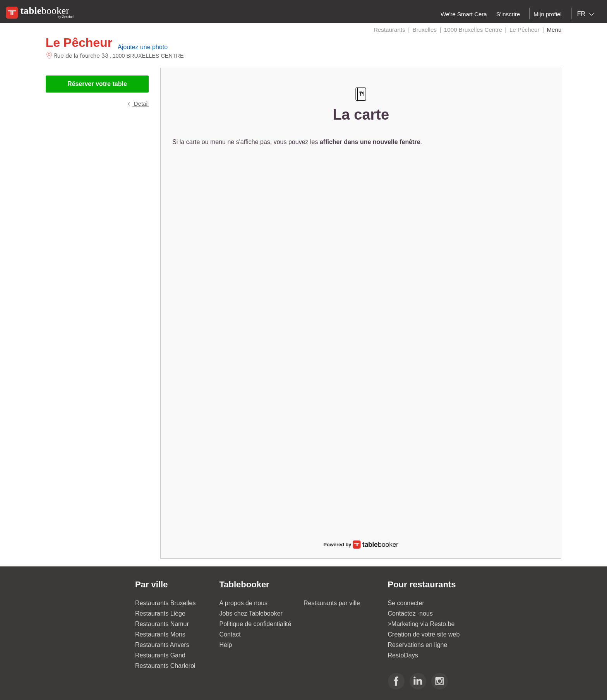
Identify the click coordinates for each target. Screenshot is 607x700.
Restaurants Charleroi (165, 666)
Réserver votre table (97, 84)
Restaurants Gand (160, 655)
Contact (230, 634)
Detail (138, 104)
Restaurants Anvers (162, 645)
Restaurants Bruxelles (165, 603)
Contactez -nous (411, 613)
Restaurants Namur (162, 624)
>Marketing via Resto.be (421, 624)
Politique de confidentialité (255, 624)
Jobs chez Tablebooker (251, 613)
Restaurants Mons (160, 634)
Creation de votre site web (424, 634)
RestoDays (403, 655)
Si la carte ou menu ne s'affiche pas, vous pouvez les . (297, 142)
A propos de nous (244, 603)
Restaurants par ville (332, 603)
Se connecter (406, 603)
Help (226, 645)
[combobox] (587, 14)
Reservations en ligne (418, 645)
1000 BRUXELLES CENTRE (148, 56)
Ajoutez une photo (143, 47)
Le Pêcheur (79, 43)
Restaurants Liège (160, 613)
